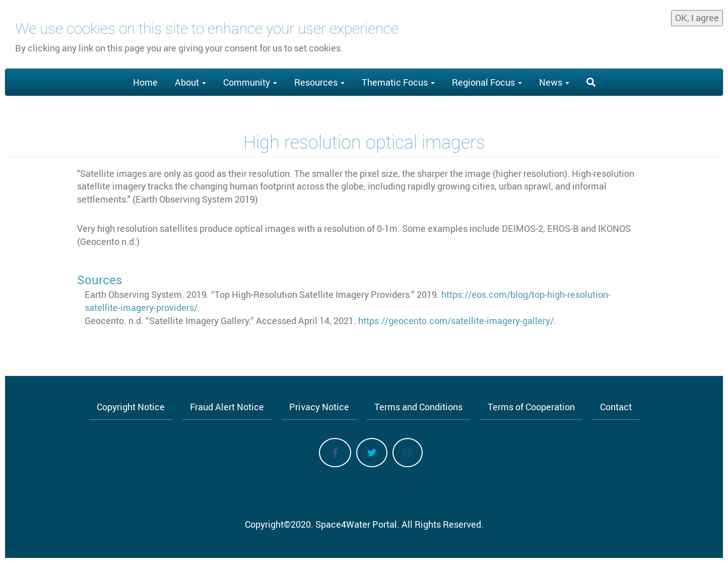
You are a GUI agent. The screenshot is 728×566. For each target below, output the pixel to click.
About (190, 82)
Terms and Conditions (418, 407)
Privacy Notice (319, 407)
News (554, 82)
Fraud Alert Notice (227, 407)
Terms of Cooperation (531, 407)
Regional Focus (487, 82)
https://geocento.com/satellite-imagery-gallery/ (456, 321)
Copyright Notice (131, 407)
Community (250, 82)
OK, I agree (697, 15)
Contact (616, 407)
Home (145, 82)
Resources (319, 82)
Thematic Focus (398, 82)
